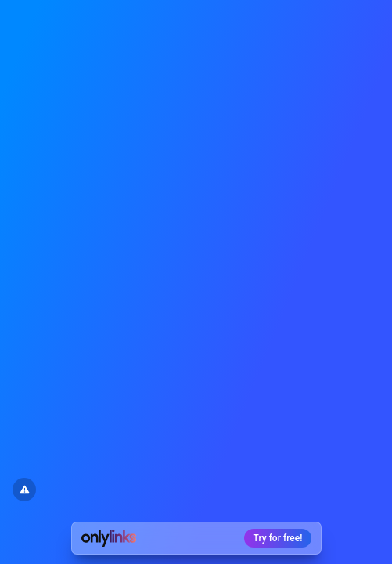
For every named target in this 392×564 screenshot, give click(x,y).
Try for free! (278, 538)
